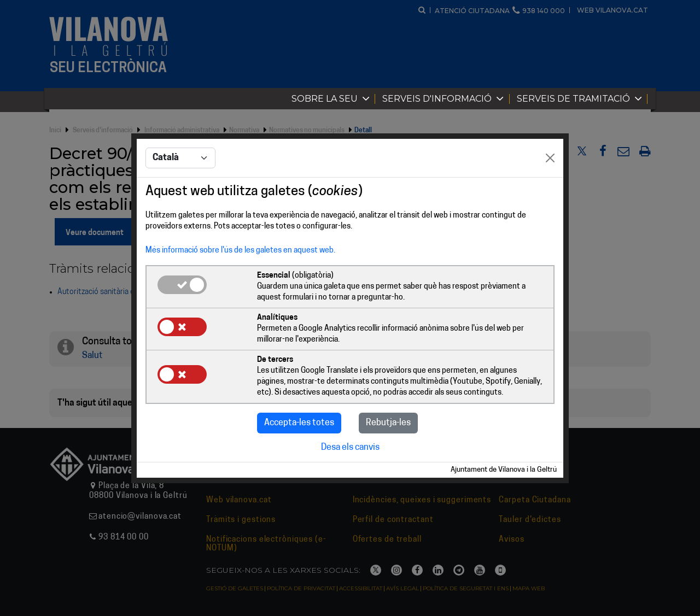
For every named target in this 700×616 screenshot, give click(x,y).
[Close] (550, 158)
